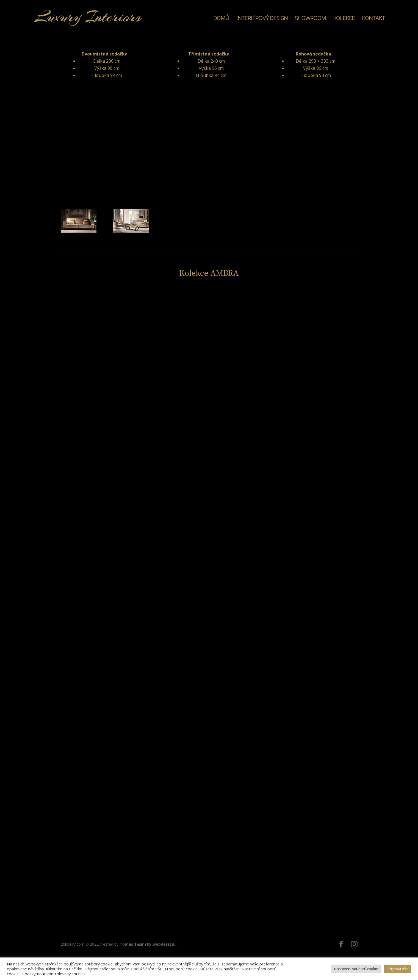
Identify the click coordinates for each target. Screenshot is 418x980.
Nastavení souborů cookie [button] (356, 969)
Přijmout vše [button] (398, 969)
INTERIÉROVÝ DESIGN (262, 19)
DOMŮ (221, 19)
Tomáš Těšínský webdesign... (149, 944)
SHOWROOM (310, 19)
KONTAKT (373, 19)
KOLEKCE (344, 19)
